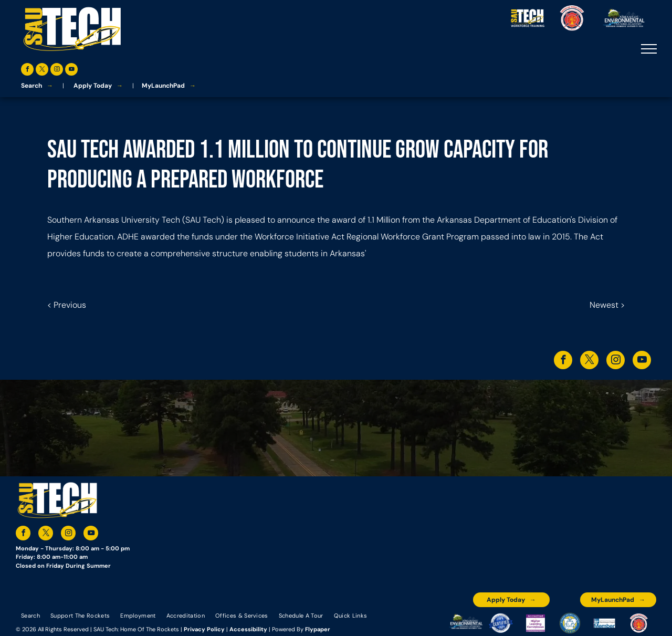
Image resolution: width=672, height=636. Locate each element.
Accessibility (248, 629)
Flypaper (318, 629)
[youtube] (71, 71)
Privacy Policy (204, 629)
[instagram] (57, 71)
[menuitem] (30, 615)
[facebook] (27, 71)
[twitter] (42, 71)
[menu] (649, 49)
